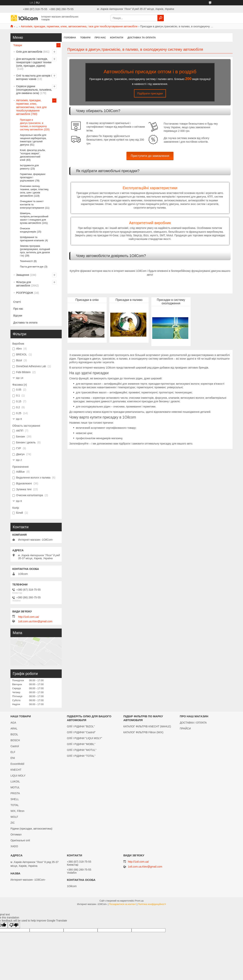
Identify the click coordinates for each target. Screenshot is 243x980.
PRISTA (15, 793)
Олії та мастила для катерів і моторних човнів (34, 77)
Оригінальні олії (20, 840)
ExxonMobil (17, 764)
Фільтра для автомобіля (24, 284)
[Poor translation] (14, 925)
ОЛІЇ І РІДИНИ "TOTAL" (81, 756)
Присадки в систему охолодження (171, 302)
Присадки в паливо (129, 300)
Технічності (26, 261)
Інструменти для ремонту (29, 167)
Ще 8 (19, 419)
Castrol (15, 746)
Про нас (100, 38)
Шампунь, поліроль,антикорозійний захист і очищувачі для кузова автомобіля (34, 218)
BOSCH (15, 740)
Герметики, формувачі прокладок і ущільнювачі (33, 177)
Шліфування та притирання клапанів (32, 239)
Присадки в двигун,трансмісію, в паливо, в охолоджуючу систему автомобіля (33, 125)
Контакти (117, 38)
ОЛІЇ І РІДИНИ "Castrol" (81, 732)
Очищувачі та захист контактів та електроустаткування (32, 204)
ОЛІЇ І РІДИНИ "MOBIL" (81, 744)
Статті (17, 302)
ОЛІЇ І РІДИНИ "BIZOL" (81, 726)
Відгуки (18, 316)
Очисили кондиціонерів (28, 230)
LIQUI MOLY (18, 776)
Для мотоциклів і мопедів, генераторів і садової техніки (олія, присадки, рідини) (34, 62)
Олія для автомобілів (29, 52)
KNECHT (16, 770)
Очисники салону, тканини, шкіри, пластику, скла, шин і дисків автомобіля (34, 191)
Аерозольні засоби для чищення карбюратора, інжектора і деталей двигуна (33, 140)
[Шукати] (161, 18)
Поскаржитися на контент (122, 904)
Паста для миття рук (32, 267)
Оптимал (16, 834)
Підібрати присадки (150, 93)
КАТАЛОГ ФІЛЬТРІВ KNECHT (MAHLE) (147, 726)
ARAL (14, 728)
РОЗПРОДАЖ (25, 293)
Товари (85, 38)
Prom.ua (139, 901)
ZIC (13, 823)
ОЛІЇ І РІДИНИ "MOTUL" (82, 750)
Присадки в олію (87, 300)
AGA (13, 723)
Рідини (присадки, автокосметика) (31, 829)
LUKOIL (15, 781)
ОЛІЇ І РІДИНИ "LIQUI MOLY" (84, 738)
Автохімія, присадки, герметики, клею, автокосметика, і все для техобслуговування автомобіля (79, 26)
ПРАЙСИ (185, 728)
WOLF (14, 817)
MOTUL (15, 787)
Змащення (23, 275)
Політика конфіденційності (152, 904)
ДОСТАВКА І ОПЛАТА (193, 723)
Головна (70, 38)
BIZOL (14, 734)
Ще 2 (19, 460)
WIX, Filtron (17, 811)
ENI (13, 758)
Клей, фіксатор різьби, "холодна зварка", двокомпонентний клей (33, 155)
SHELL (15, 799)
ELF (13, 752)
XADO (14, 846)
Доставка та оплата (142, 38)
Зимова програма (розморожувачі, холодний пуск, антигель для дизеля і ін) (35, 251)
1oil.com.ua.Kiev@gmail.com (35, 621)
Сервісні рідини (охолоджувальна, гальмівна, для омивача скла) (34, 90)
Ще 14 (20, 378)
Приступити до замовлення (150, 156)
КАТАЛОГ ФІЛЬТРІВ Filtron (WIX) (143, 732)
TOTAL (15, 805)
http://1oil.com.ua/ (29, 617)
